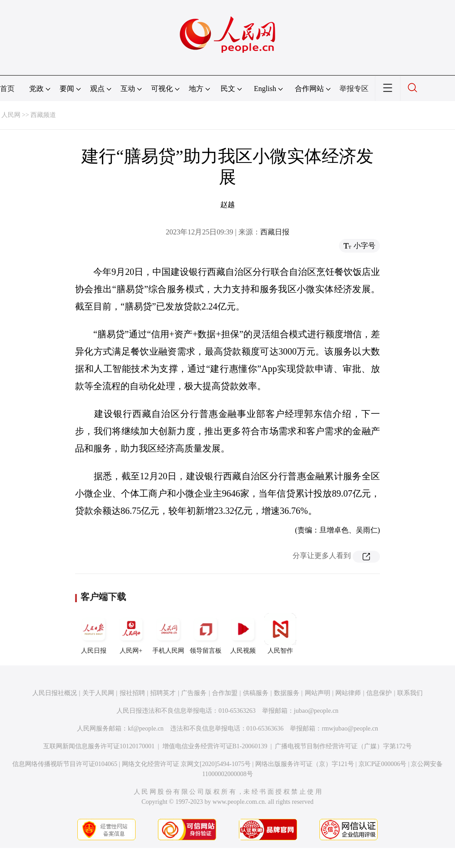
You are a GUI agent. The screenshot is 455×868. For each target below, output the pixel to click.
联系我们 (410, 693)
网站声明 (318, 693)
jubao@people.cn (316, 711)
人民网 (11, 115)
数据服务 (287, 693)
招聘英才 (163, 693)
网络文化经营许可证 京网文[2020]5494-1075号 (187, 764)
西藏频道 (43, 115)
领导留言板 (206, 634)
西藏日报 (275, 232)
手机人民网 (168, 634)
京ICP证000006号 (383, 764)
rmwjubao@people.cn (350, 728)
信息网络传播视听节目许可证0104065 (65, 764)
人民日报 (94, 634)
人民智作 (280, 634)
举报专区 (354, 89)
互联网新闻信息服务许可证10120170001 (99, 746)
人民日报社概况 (55, 693)
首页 (7, 89)
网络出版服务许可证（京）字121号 (305, 764)
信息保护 (379, 693)
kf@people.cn (146, 728)
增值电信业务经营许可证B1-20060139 (215, 746)
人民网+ (131, 634)
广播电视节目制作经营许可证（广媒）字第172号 (343, 746)
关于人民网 (98, 693)
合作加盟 (225, 693)
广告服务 (194, 693)
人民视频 (243, 634)
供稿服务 (256, 693)
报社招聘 (132, 693)
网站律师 (348, 693)
